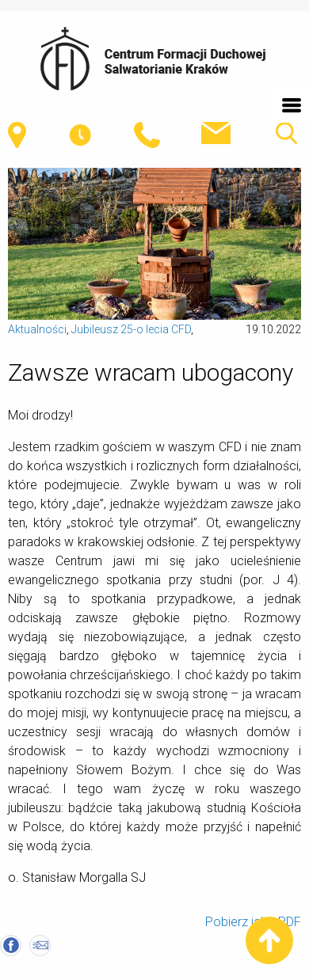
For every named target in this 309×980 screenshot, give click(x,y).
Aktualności (37, 329)
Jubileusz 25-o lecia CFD (131, 329)
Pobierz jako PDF (253, 922)
